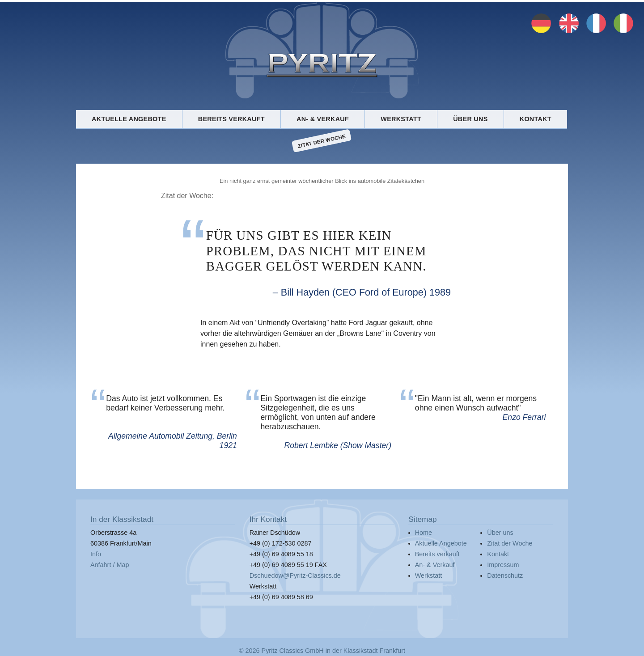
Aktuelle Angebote (129, 119)
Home (424, 533)
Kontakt (536, 119)
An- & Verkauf (323, 119)
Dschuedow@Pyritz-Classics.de (295, 576)
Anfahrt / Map (110, 565)
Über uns (470, 119)
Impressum (503, 565)
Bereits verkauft (231, 119)
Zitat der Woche (322, 141)
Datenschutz (505, 576)
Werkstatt (401, 119)
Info (96, 554)
